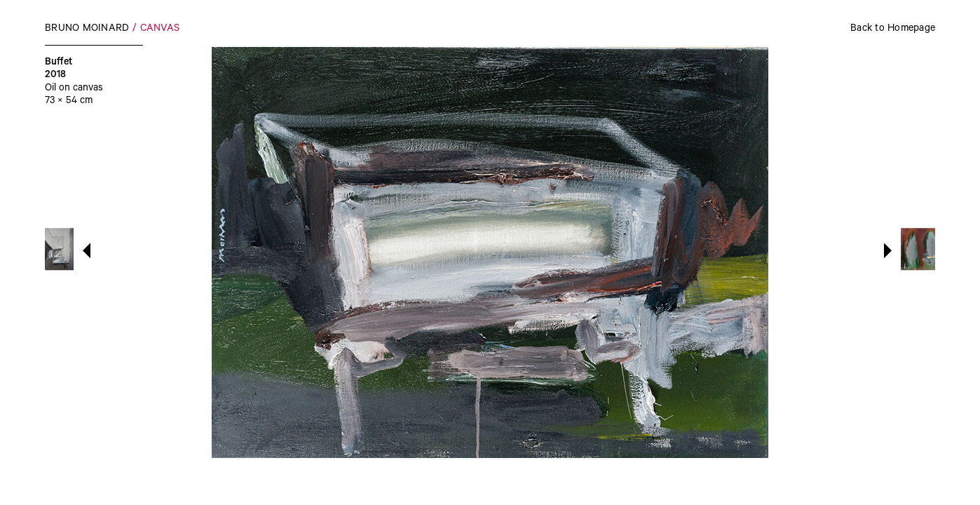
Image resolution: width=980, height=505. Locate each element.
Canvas (160, 29)
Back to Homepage (893, 29)
